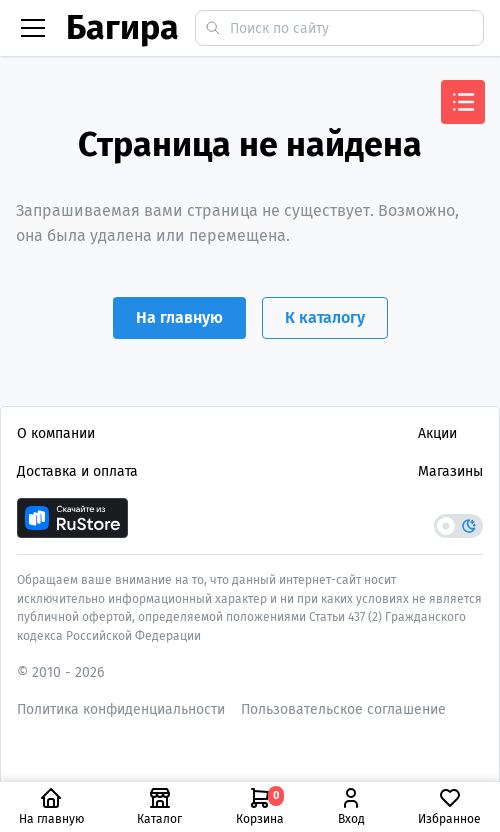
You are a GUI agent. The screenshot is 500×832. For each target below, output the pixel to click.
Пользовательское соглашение (343, 709)
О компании (56, 433)
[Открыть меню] (463, 102)
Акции (437, 433)
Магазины (450, 471)
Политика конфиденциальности (121, 709)
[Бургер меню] (33, 28)
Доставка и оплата (77, 471)
